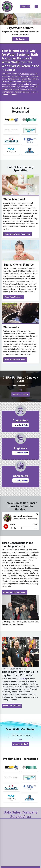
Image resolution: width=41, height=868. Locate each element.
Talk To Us (25, 6)
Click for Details (21, 425)
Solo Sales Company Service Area (20, 814)
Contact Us (20, 39)
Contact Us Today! (20, 394)
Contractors (20, 420)
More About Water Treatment (17, 234)
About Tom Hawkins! (12, 706)
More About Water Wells (15, 360)
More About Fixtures (14, 297)
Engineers (20, 448)
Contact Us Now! (20, 744)
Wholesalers (21, 476)
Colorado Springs (28, 74)
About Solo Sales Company (14, 592)
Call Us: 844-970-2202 (20, 735)
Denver (24, 679)
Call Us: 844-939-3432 (21, 386)
